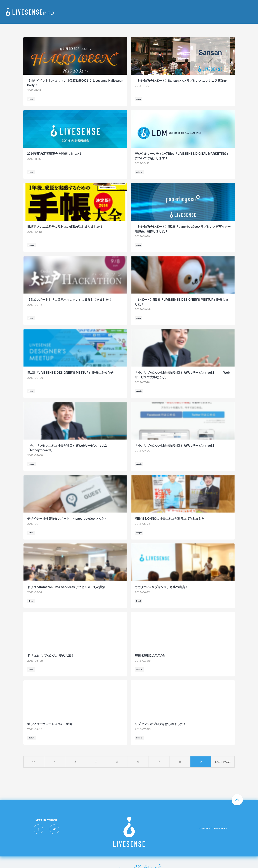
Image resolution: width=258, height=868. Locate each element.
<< (34, 762)
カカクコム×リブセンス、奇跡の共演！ (161, 587)
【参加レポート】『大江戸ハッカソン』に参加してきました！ (69, 300)
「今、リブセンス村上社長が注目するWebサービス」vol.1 (175, 446)
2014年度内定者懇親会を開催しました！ (55, 154)
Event (31, 99)
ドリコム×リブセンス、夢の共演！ (51, 656)
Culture (139, 172)
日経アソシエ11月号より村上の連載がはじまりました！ (65, 227)
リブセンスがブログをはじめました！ (160, 724)
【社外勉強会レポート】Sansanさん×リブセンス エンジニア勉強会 (181, 81)
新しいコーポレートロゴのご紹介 (50, 724)
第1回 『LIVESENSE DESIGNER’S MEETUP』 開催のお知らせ (70, 373)
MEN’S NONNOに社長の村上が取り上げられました (170, 519)
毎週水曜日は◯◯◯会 (150, 656)
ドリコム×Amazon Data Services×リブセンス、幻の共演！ (68, 587)
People (32, 245)
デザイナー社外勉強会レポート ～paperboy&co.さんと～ (67, 519)
